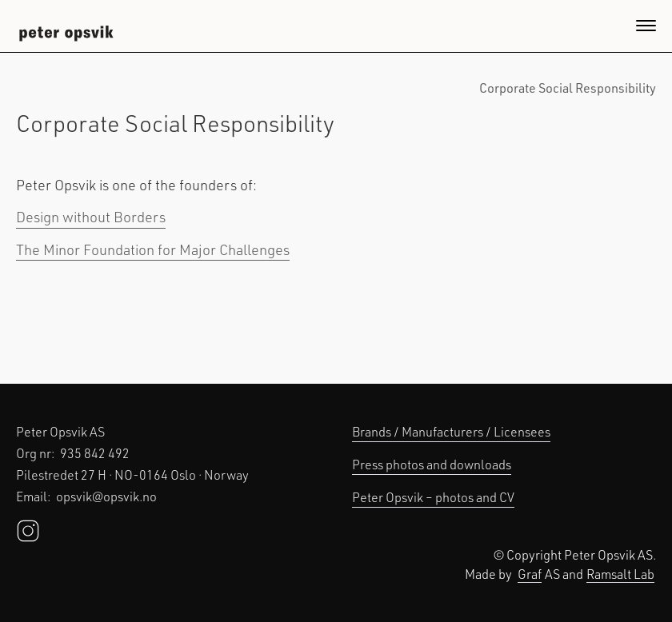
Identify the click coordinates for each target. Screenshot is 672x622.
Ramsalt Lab (620, 574)
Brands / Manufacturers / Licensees (451, 431)
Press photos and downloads (432, 464)
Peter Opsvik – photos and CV (433, 497)
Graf (530, 574)
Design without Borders (91, 217)
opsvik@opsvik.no (106, 496)
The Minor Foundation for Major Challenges (153, 249)
